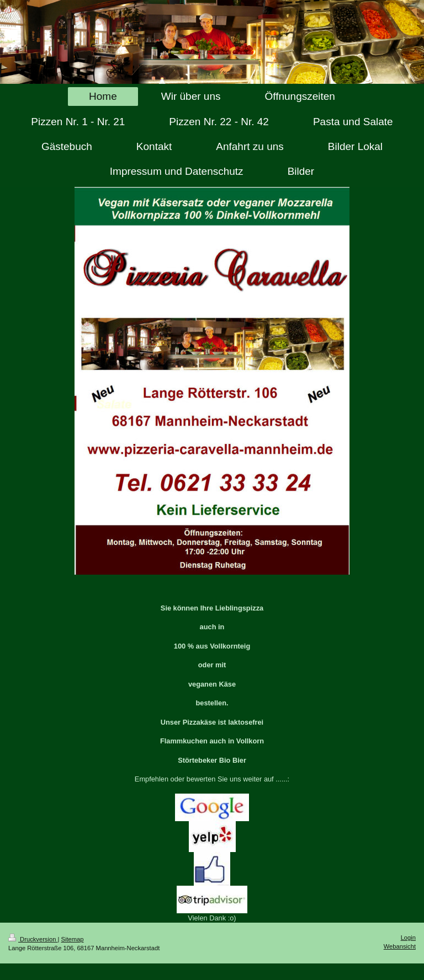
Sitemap (73, 939)
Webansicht (400, 946)
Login (408, 938)
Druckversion (33, 939)
